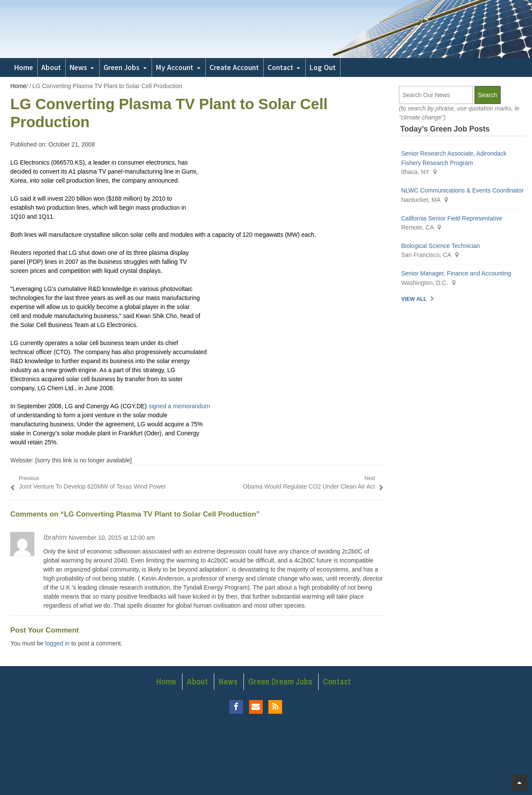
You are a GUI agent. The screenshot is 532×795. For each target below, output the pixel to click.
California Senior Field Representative (452, 218)
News (78, 67)
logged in (57, 643)
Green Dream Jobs (280, 682)
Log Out (323, 67)
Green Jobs (122, 67)
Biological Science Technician (441, 246)
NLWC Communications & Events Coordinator (462, 190)
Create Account (234, 67)
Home (24, 67)
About (51, 67)
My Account (175, 67)
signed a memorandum (179, 406)
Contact (280, 67)
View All (414, 299)
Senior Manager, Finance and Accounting (456, 273)
